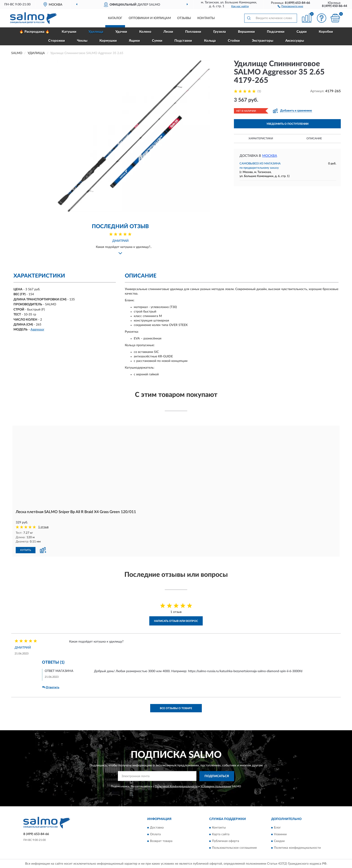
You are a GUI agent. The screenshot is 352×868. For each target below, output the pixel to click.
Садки (302, 32)
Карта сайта (221, 834)
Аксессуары (295, 41)
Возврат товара (161, 841)
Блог (277, 827)
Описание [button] (314, 138)
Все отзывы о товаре (176, 708)
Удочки (121, 32)
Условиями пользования (216, 786)
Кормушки (108, 41)
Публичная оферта (225, 841)
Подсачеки (276, 32)
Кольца (210, 41)
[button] (290, 6)
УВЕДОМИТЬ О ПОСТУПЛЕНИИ (287, 124)
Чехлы (82, 41)
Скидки (279, 841)
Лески (168, 32)
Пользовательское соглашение (234, 848)
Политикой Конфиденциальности (176, 786)
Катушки (69, 32)
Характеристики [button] (261, 138)
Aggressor (37, 330)
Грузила (220, 32)
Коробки (326, 32)
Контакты (206, 18)
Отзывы (184, 18)
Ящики (134, 41)
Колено (145, 32)
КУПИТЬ (26, 550)
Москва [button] (270, 156)
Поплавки (193, 32)
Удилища (96, 32)
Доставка (157, 827)
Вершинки (246, 32)
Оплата (155, 834)
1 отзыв (43, 527)
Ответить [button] (51, 687)
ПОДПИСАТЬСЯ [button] (217, 776)
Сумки (157, 41)
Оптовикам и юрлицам (150, 18)
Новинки (280, 834)
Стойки (234, 41)
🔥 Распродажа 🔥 (34, 32)
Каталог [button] (115, 18)
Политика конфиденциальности (297, 848)
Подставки (183, 41)
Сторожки (57, 41)
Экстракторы (263, 41)
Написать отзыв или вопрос (176, 621)
